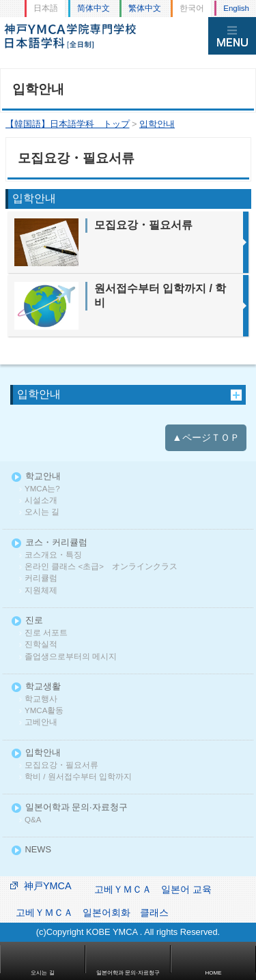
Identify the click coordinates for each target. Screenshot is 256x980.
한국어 (192, 8)
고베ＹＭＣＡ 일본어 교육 (153, 889)
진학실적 (41, 645)
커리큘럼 (41, 578)
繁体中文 (145, 8)
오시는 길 (42, 512)
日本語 (46, 8)
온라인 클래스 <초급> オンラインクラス (101, 567)
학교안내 (43, 477)
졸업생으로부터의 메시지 (71, 657)
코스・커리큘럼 (56, 543)
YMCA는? (42, 489)
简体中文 (94, 8)
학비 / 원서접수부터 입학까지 (78, 777)
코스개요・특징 (53, 555)
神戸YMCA (48, 886)
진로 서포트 (46, 633)
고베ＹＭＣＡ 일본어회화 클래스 (92, 912)
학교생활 (43, 687)
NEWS (38, 850)
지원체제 (41, 591)
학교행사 (41, 699)
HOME (214, 973)
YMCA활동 (44, 711)
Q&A (33, 820)
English (236, 8)
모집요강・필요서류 (61, 765)
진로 (34, 621)
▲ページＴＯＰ (205, 437)
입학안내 (39, 394)
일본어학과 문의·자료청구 (76, 808)
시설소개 (41, 501)
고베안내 (41, 722)
